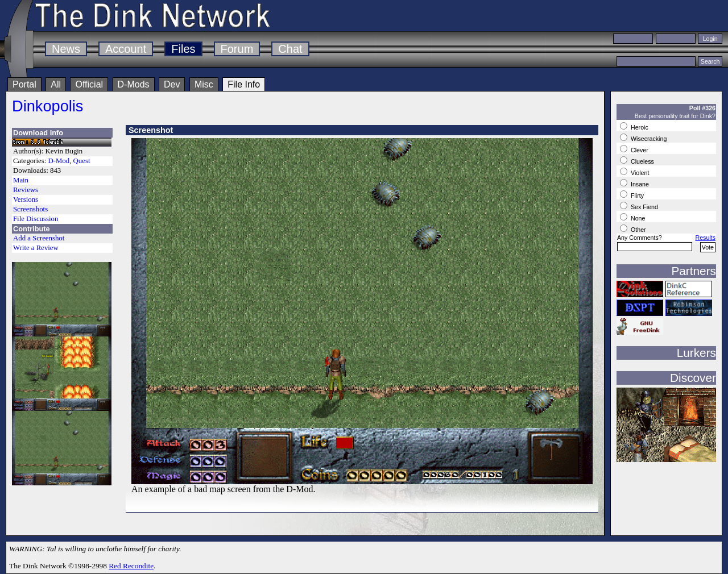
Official (89, 84)
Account (126, 49)
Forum (237, 49)
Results (705, 238)
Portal (24, 84)
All (56, 84)
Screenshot (151, 130)
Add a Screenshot (39, 238)
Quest (82, 161)
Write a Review (36, 248)
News (66, 49)
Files (183, 49)
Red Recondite (131, 566)
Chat (290, 49)
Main (21, 180)
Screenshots (30, 209)
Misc (204, 84)
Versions (26, 199)
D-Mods (134, 84)
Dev (172, 84)
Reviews (26, 190)
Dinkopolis (47, 106)
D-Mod (59, 161)
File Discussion (36, 219)
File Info (244, 84)
